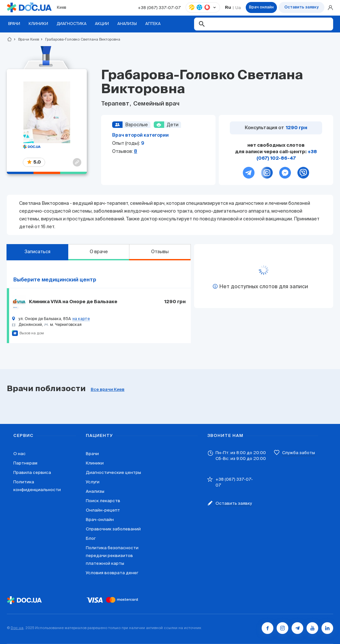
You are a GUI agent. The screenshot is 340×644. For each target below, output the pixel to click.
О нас (20, 454)
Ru (228, 8)
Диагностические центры (113, 472)
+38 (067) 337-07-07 (159, 8)
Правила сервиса (32, 472)
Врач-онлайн (100, 520)
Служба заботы (299, 453)
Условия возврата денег (112, 573)
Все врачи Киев (108, 390)
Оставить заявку (301, 7)
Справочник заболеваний (113, 529)
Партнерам (25, 463)
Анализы (95, 491)
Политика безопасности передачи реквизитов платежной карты (112, 556)
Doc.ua (17, 628)
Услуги (93, 482)
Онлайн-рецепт (103, 510)
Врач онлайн (261, 7)
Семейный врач (156, 104)
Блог (91, 538)
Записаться (37, 252)
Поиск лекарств (103, 501)
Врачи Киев (26, 39)
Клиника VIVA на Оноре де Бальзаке (73, 302)
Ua (238, 8)
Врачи (92, 454)
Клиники (95, 463)
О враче (99, 252)
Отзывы (160, 252)
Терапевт (116, 104)
